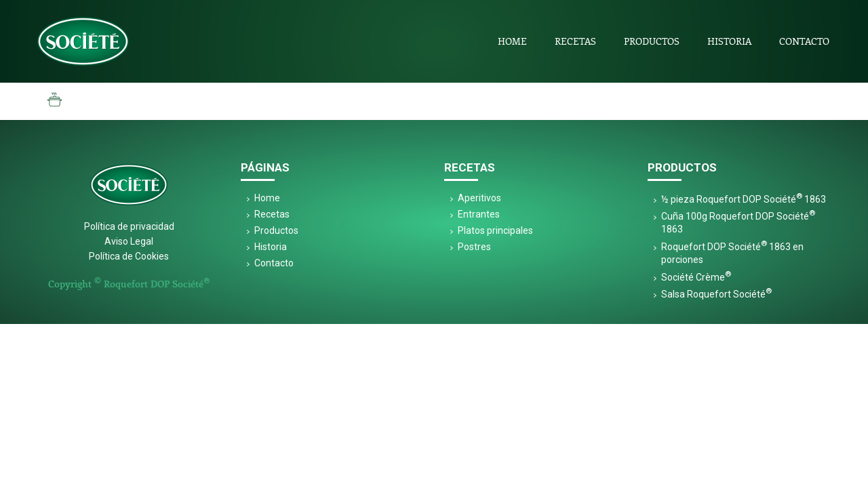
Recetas (575, 41)
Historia (729, 41)
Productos (652, 41)
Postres (474, 247)
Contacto (804, 41)
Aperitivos (479, 198)
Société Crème (696, 277)
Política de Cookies (129, 256)
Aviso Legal (129, 241)
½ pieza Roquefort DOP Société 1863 (744, 199)
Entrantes (479, 214)
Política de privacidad (129, 226)
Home (512, 41)
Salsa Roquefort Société (716, 294)
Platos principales (495, 230)
